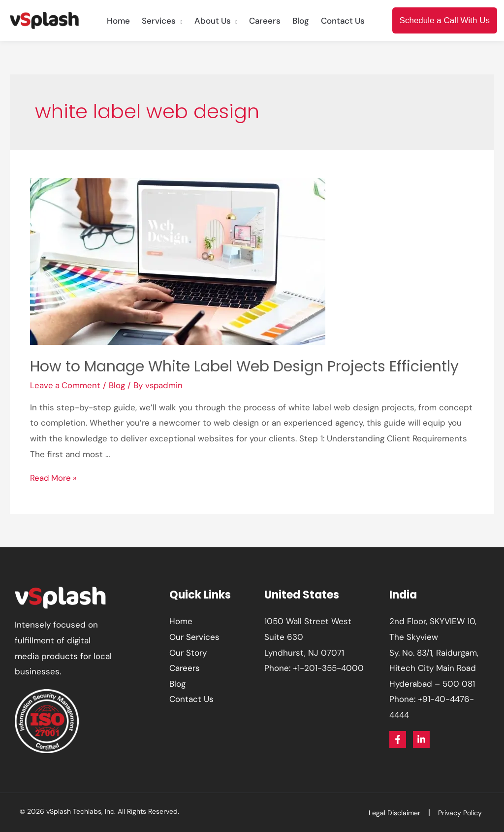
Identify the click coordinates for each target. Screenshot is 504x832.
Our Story (188, 653)
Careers (185, 668)
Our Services (194, 637)
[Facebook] (398, 739)
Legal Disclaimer (400, 813)
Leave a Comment (66, 385)
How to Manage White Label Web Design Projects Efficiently (244, 366)
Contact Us (191, 699)
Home (181, 621)
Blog (118, 385)
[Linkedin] (421, 739)
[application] (179, 21)
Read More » (54, 478)
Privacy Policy (462, 813)
